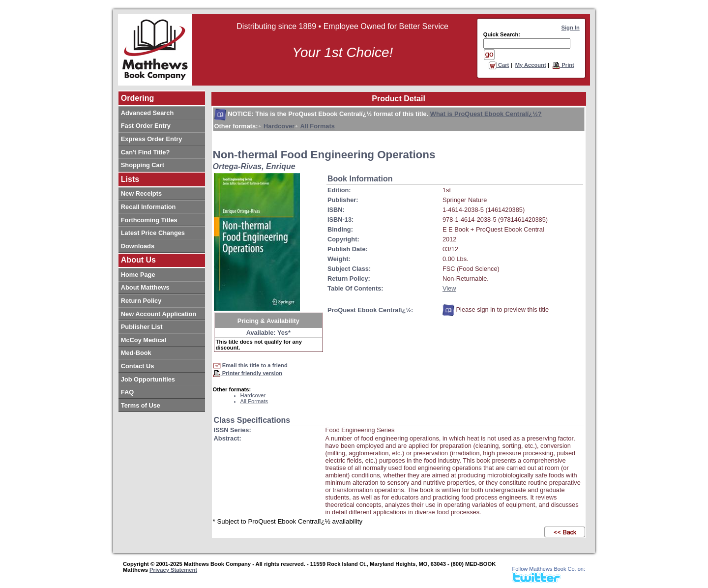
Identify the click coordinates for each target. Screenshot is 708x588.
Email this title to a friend (250, 365)
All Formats (317, 126)
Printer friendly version (248, 373)
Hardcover (279, 126)
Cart (499, 65)
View (449, 288)
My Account (531, 65)
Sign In (571, 28)
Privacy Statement (173, 570)
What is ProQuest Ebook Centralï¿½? (486, 114)
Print (563, 65)
